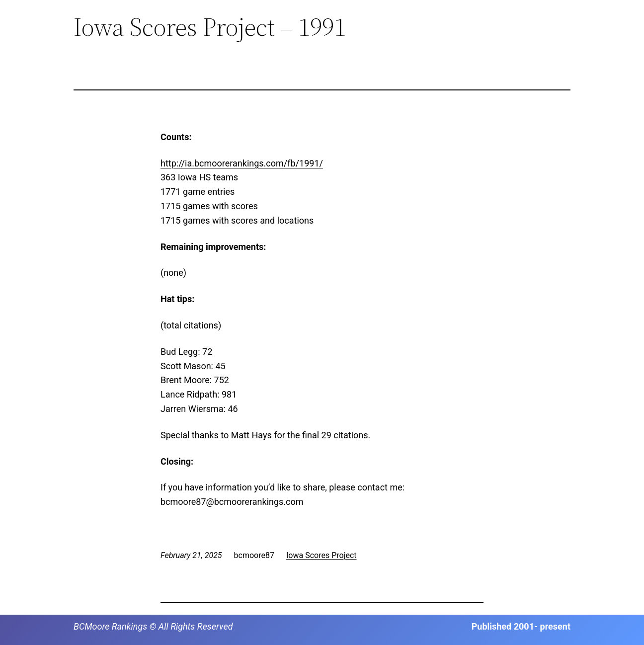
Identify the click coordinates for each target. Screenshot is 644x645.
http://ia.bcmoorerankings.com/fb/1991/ (242, 163)
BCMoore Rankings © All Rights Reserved (153, 626)
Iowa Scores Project (322, 555)
